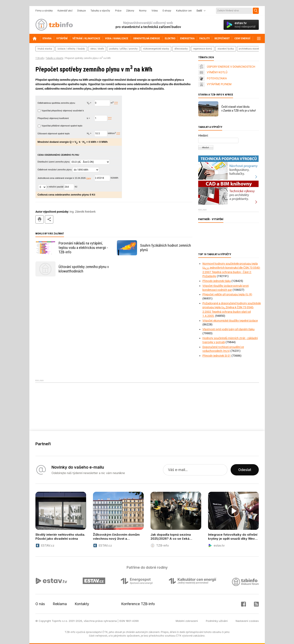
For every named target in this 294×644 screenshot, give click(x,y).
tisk (40, 219)
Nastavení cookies (247, 621)
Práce (118, 11)
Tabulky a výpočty (100, 11)
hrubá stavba (45, 49)
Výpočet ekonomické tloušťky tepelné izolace (230, 321)
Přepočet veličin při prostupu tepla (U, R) (227, 294)
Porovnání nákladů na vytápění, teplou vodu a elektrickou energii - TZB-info (83, 248)
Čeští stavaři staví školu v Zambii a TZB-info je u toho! (239, 109)
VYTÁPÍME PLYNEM (219, 84)
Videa (155, 11)
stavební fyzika (226, 49)
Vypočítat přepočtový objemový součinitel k (61, 111)
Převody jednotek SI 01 (217, 356)
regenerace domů (203, 49)
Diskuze (81, 11)
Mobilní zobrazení (187, 621)
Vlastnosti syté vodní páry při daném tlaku (228, 329)
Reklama (60, 604)
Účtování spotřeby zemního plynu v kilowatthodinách (84, 269)
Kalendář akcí (65, 11)
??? (116, 103)
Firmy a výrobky (44, 11)
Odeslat (245, 470)
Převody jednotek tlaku (217, 281)
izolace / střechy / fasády (71, 49)
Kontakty (82, 604)
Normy (143, 11)
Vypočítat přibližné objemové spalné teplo (60, 126)
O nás (40, 604)
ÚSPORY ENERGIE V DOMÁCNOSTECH (231, 67)
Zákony (130, 11)
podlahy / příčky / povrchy (123, 49)
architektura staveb (249, 49)
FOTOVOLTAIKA (217, 78)
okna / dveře (97, 49)
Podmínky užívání (217, 621)
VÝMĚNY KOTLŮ (217, 72)
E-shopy (167, 11)
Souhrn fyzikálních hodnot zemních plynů (166, 248)
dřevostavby (181, 49)
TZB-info (40, 58)
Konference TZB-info (138, 604)
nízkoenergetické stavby (156, 49)
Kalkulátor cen (184, 11)
